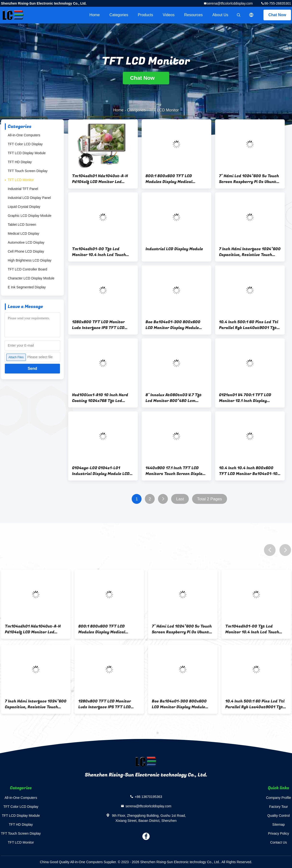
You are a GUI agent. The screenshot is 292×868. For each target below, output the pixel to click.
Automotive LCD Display (26, 242)
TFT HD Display (20, 162)
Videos (169, 15)
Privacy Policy (279, 833)
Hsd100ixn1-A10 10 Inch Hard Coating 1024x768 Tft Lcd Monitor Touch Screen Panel (100, 398)
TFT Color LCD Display (25, 144)
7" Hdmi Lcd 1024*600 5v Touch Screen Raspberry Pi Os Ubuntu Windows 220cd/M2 (249, 179)
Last (180, 499)
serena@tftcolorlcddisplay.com (230, 3)
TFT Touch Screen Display (28, 171)
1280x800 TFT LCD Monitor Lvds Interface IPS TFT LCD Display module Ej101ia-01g (98, 325)
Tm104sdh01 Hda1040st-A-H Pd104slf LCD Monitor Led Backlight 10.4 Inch (100, 179)
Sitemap (279, 824)
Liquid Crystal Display (24, 207)
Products (145, 15)
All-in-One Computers (24, 135)
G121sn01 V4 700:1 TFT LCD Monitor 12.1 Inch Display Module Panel (245, 398)
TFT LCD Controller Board (27, 269)
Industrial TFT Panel (23, 189)
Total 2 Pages (209, 499)
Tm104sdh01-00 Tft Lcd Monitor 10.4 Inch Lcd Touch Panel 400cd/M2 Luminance (99, 252)
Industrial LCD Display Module (174, 249)
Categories (119, 15)
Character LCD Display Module (31, 278)
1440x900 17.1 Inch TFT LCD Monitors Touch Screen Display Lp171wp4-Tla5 (175, 471)
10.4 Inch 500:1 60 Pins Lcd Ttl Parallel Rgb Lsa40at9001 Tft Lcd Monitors (249, 325)
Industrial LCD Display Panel (29, 198)
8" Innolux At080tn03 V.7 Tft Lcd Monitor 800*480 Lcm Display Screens (174, 398)
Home (95, 15)
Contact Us (279, 842)
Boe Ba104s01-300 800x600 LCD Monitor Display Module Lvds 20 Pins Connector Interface (173, 325)
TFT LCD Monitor (21, 180)
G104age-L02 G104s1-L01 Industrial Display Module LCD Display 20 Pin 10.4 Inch (101, 471)
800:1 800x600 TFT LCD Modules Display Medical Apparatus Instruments (169, 179)
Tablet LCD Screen (22, 225)
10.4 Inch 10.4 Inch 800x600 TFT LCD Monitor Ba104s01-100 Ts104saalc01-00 (250, 471)
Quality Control (279, 816)
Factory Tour (278, 807)
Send (32, 368)
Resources (193, 15)
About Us (220, 15)
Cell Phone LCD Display (26, 251)
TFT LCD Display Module (27, 153)
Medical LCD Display (23, 233)
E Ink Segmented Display (27, 287)
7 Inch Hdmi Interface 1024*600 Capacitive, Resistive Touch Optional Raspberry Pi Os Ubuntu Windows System (250, 252)
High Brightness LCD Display (30, 260)
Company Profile (279, 798)
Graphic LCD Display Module (30, 216)
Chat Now (277, 15)
